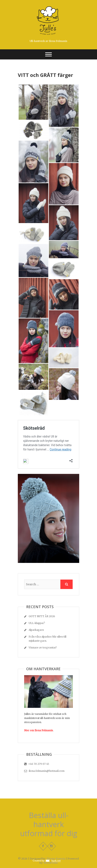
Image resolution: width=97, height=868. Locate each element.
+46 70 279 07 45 (37, 764)
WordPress (51, 863)
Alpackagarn (36, 630)
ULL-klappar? (37, 623)
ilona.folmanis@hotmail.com (44, 771)
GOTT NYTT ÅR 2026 (42, 616)
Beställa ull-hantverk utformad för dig (49, 824)
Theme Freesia (56, 859)
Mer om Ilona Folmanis (39, 730)
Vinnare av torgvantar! (43, 648)
